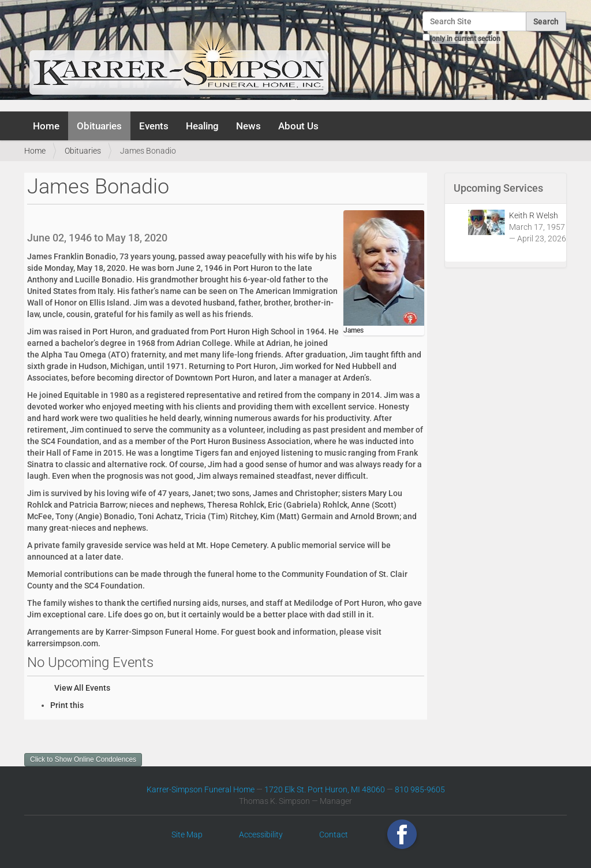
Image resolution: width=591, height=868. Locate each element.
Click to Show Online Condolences (83, 759)
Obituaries (99, 126)
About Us (298, 126)
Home (46, 126)
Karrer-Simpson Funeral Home (201, 789)
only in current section (466, 39)
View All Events (82, 688)
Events (154, 126)
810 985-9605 (420, 789)
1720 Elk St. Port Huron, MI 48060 (325, 789)
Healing (202, 126)
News (248, 126)
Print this (67, 705)
